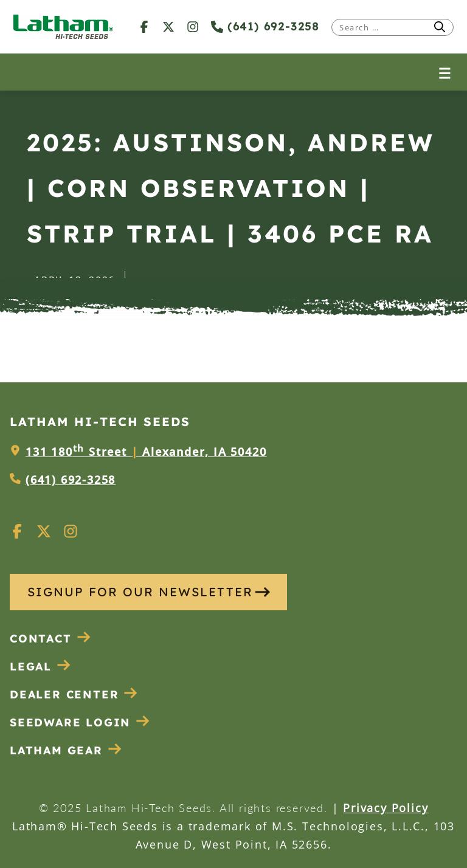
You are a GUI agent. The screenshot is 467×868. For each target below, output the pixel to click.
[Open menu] (445, 72)
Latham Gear (56, 750)
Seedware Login (80, 722)
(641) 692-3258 (265, 26)
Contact (50, 639)
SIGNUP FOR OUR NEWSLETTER (149, 592)
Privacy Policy (386, 808)
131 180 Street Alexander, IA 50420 (146, 452)
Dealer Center (74, 694)
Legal (40, 666)
